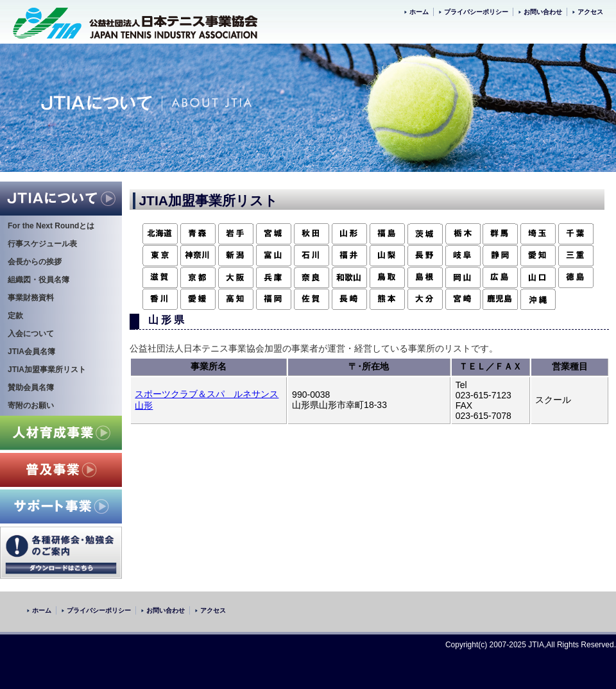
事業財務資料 (31, 298)
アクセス (590, 12)
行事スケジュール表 (42, 244)
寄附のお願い (31, 405)
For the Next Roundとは (51, 226)
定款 (15, 316)
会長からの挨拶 (35, 262)
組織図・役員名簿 (38, 280)
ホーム (419, 12)
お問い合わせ (543, 12)
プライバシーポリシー (476, 12)
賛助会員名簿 (31, 387)
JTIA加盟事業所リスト (47, 370)
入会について (31, 334)
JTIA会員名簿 (31, 352)
